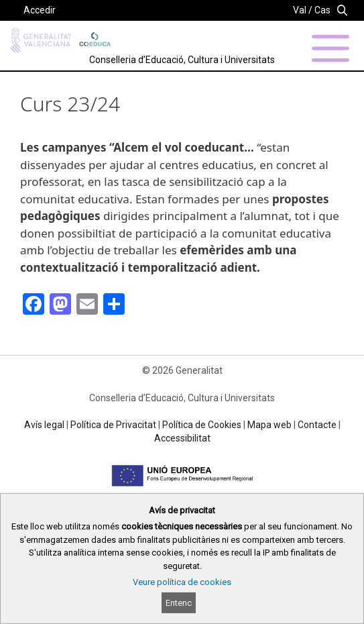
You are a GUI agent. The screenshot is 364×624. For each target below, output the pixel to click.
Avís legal (44, 425)
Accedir (40, 10)
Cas (322, 10)
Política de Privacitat (113, 425)
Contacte (317, 425)
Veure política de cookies (182, 582)
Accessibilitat (182, 438)
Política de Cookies (202, 425)
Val (300, 10)
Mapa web (269, 425)
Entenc (179, 603)
